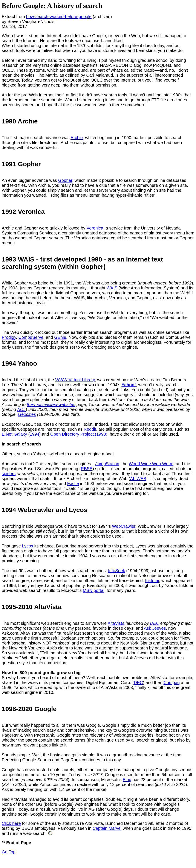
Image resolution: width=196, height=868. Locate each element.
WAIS (112, 288)
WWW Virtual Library (75, 380)
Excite (73, 483)
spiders (9, 474)
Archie (77, 138)
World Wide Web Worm (151, 464)
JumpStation (107, 464)
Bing (127, 780)
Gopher (65, 180)
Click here (11, 823)
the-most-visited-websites (51, 404)
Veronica (95, 228)
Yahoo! (129, 385)
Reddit (90, 429)
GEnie (60, 337)
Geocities (27, 414)
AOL (21, 409)
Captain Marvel (107, 828)
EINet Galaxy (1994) (21, 434)
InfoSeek (117, 571)
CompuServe (31, 337)
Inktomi (152, 581)
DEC (155, 623)
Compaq (172, 683)
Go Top (9, 852)
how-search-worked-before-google (59, 17)
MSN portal (93, 590)
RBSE (87, 469)
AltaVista (116, 623)
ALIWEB (138, 479)
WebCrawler (124, 526)
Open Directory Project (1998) (79, 434)
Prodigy (9, 337)
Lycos (28, 546)
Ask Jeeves (155, 628)
